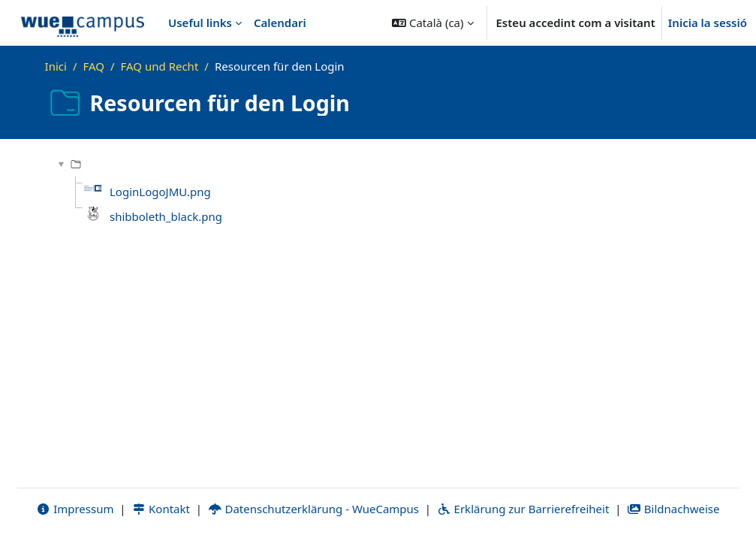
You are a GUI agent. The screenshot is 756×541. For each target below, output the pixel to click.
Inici (56, 66)
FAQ (93, 66)
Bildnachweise (673, 509)
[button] (432, 23)
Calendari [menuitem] (280, 23)
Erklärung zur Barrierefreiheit (523, 509)
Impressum (75, 509)
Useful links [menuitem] (200, 23)
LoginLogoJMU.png (160, 192)
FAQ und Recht (160, 66)
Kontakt (161, 509)
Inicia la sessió (708, 23)
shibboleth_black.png (166, 216)
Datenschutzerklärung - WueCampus (313, 509)
